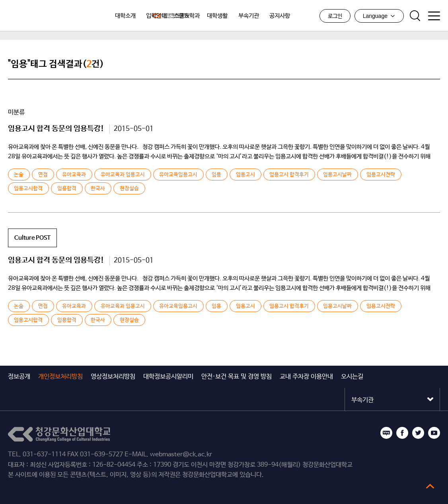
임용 (216, 175)
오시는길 (352, 377)
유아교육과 (74, 175)
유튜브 (434, 433)
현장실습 (129, 189)
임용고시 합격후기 (289, 175)
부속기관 (249, 16)
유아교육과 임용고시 (122, 175)
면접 (43, 175)
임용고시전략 (380, 175)
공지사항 (280, 16)
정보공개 (19, 377)
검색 (415, 16)
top (430, 486)
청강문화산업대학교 (48, 16)
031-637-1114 (44, 455)
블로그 (386, 433)
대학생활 (217, 16)
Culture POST (32, 238)
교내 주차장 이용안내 (306, 377)
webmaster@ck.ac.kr (181, 455)
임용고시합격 (28, 189)
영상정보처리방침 (113, 377)
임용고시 (245, 175)
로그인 (335, 16)
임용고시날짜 (337, 175)
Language (379, 16)
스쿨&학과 (187, 16)
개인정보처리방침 (60, 377)
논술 (19, 175)
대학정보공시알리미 (168, 377)
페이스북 (402, 433)
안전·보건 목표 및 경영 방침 (237, 377)
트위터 (418, 433)
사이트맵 (434, 16)
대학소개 (125, 16)
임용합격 (67, 189)
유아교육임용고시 (178, 175)
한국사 (98, 189)
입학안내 (156, 16)
